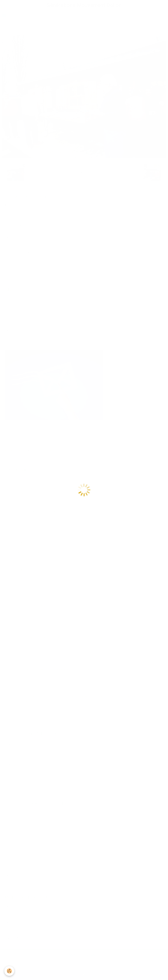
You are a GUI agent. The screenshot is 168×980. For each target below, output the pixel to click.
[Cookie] (9, 971)
